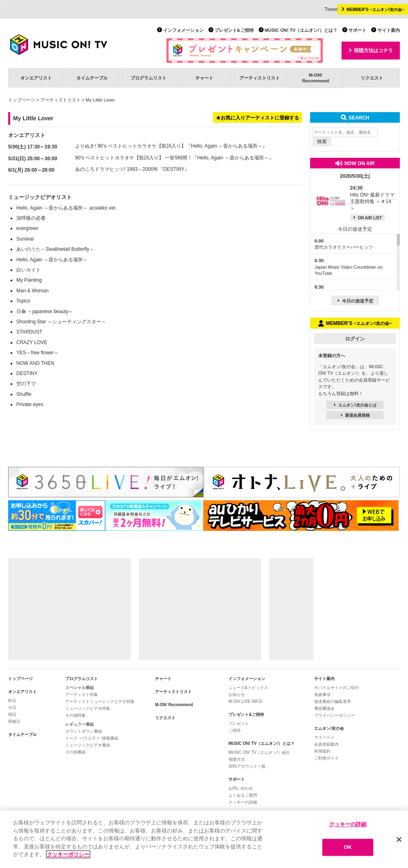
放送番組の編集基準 (333, 701)
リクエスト (372, 78)
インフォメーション (183, 30)
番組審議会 (324, 708)
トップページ (22, 100)
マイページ (324, 737)
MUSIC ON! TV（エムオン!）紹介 (259, 752)
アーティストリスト (260, 78)
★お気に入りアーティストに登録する (257, 118)
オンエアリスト (36, 78)
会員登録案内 (326, 744)
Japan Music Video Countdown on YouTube (349, 267)
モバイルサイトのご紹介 (337, 688)
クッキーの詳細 (243, 802)
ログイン (355, 339)
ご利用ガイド (326, 758)
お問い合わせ (241, 788)
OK (348, 847)
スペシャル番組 (80, 688)
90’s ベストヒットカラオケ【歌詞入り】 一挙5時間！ (134, 158)
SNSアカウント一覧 (247, 766)
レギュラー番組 (80, 724)
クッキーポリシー (68, 855)
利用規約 (322, 751)
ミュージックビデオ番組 (88, 745)
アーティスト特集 (82, 695)
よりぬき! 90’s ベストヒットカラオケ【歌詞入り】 (131, 146)
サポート (357, 30)
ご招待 (235, 730)
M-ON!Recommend (315, 78)
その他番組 (75, 752)
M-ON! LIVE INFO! (245, 701)
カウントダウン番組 (84, 731)
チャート (204, 78)
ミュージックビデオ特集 (88, 708)
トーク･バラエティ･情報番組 (92, 738)
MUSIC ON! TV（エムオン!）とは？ (301, 30)
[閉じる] (399, 839)
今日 (12, 708)
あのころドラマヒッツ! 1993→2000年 (117, 169)
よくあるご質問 (243, 795)
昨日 (12, 701)
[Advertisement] (69, 609)
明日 (12, 714)
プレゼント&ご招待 (234, 30)
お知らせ (237, 695)
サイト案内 (389, 30)
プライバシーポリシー (335, 715)
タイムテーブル (92, 78)
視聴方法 (237, 759)
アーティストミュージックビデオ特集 (100, 701)
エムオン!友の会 (329, 728)
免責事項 (322, 695)
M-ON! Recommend (174, 705)
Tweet (331, 9)
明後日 (14, 721)
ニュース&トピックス (248, 688)
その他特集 (75, 715)
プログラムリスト (149, 78)
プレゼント (239, 723)
